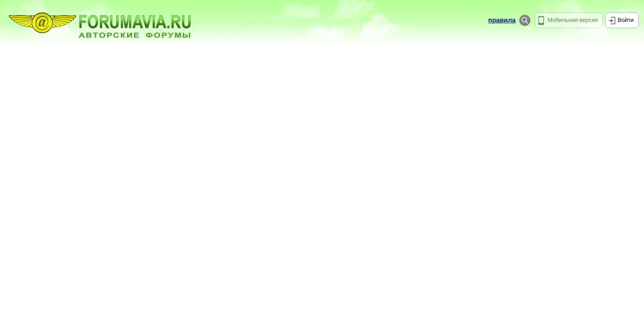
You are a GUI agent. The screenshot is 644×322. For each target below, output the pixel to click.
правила (502, 20)
